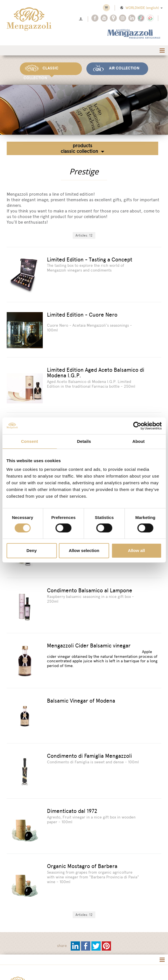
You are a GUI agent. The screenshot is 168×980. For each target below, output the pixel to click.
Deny (32, 550)
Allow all (137, 550)
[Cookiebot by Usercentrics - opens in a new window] (137, 426)
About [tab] (139, 441)
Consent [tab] (29, 441)
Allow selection (84, 550)
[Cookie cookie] (41, 967)
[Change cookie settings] (73, 967)
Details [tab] (84, 441)
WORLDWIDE (141, 8)
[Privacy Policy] (17, 967)
